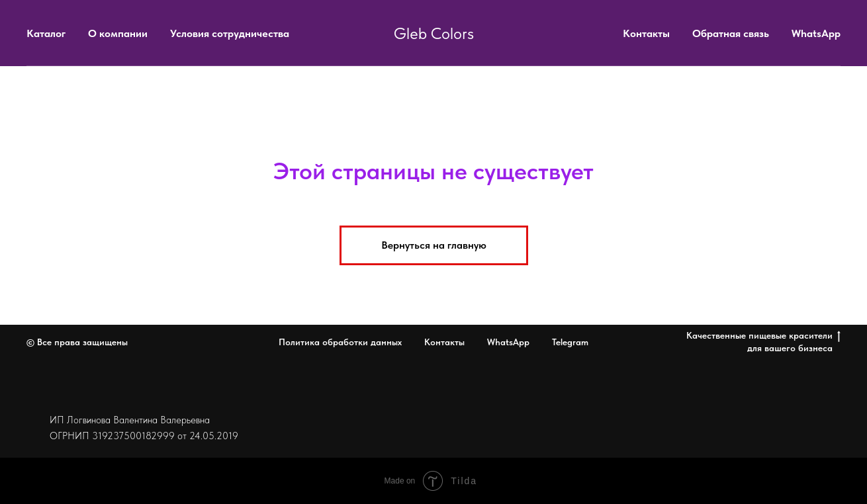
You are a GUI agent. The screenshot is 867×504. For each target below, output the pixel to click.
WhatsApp (816, 33)
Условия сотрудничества (230, 33)
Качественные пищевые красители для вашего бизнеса (763, 342)
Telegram (570, 342)
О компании (118, 33)
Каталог (46, 33)
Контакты (646, 33)
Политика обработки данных (340, 342)
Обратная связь (731, 33)
